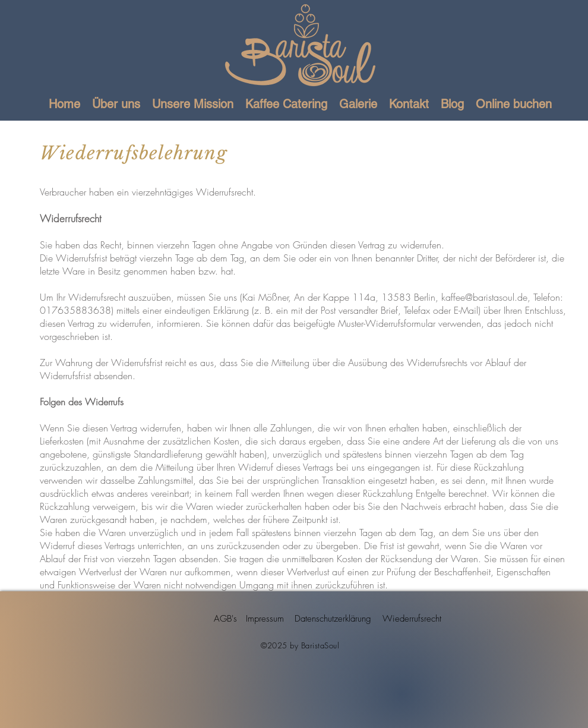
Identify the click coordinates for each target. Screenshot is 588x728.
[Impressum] (265, 619)
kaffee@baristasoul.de (484, 297)
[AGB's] (225, 619)
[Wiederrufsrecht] (412, 619)
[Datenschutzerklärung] (333, 619)
